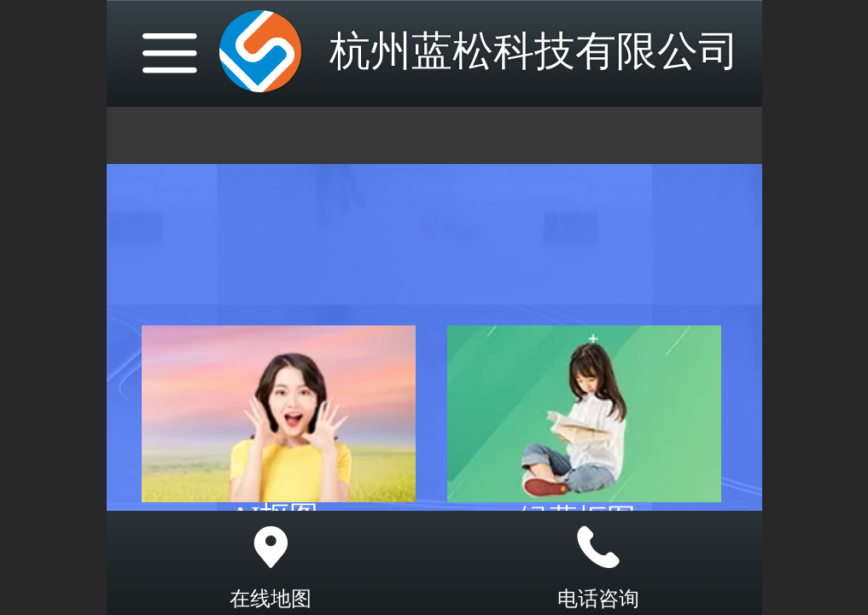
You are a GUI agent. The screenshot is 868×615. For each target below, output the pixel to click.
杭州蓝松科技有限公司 (534, 51)
